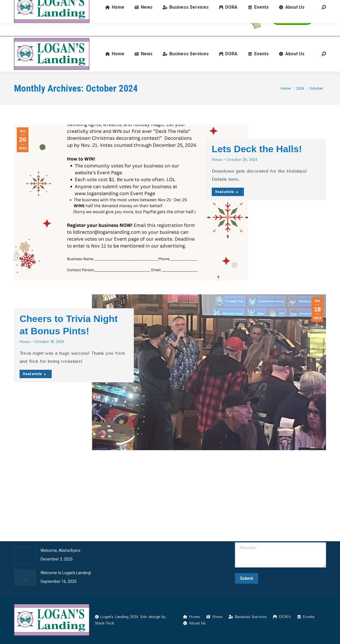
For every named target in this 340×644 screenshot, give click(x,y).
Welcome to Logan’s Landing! (66, 573)
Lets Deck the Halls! (257, 149)
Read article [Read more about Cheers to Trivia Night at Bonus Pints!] (35, 374)
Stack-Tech (104, 623)
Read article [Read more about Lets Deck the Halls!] (227, 192)
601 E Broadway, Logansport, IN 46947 (148, 18)
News (217, 160)
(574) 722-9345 (33, 18)
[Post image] (25, 555)
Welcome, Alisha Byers (60, 550)
